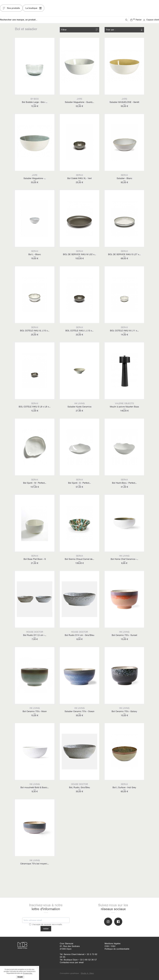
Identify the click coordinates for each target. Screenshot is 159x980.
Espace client (151, 20)
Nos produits (11, 8)
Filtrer (64, 30)
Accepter (20, 977)
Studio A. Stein (87, 973)
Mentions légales (113, 944)
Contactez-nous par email (72, 962)
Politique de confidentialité (117, 949)
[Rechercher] (62, 20)
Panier (136, 20)
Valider (46, 929)
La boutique (33, 8)
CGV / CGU (110, 946)
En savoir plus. (28, 973)
